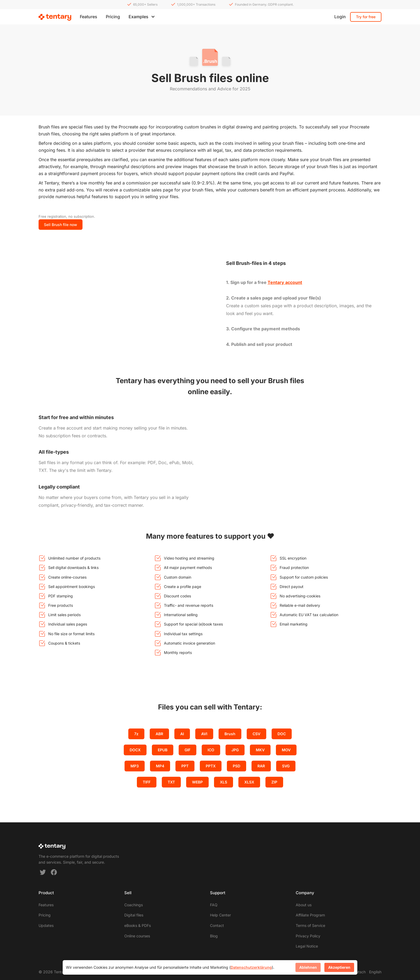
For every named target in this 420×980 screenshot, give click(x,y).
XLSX (249, 782)
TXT (171, 782)
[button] (142, 17)
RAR (261, 766)
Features (89, 17)
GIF (187, 750)
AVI (204, 734)
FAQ (214, 905)
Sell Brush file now (61, 225)
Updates (46, 925)
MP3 (135, 766)
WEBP (197, 782)
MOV (286, 750)
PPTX (211, 766)
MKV (260, 750)
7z (136, 734)
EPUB (163, 750)
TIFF (147, 782)
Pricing (113, 17)
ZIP (274, 782)
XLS (224, 782)
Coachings (134, 905)
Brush (230, 734)
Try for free (366, 17)
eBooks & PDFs (138, 925)
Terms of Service (310, 925)
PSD (237, 766)
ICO (211, 750)
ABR (159, 734)
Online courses (137, 936)
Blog (214, 936)
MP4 (160, 766)
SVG (286, 766)
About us (304, 905)
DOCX (135, 750)
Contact (217, 925)
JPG (235, 750)
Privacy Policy (308, 936)
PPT (185, 766)
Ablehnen (308, 967)
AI (182, 734)
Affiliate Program (310, 915)
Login (340, 17)
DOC (282, 734)
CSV (256, 734)
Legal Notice (307, 946)
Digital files (134, 915)
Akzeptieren (339, 967)
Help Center (220, 915)
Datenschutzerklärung (251, 967)
